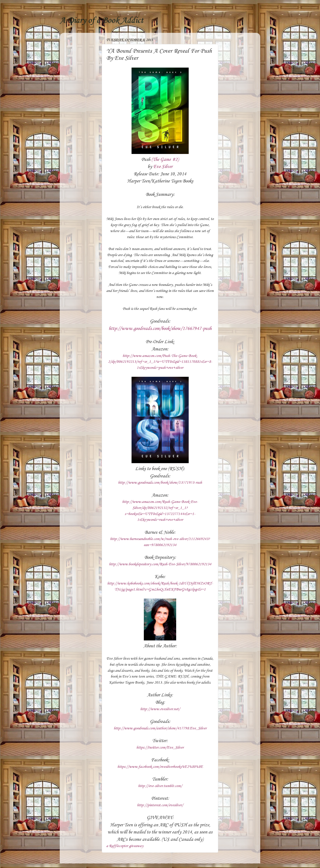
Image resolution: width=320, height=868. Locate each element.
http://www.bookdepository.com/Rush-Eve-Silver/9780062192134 (160, 564)
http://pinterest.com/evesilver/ (160, 805)
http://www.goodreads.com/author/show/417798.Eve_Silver (160, 728)
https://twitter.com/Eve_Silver (160, 748)
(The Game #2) (165, 160)
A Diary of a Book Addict (102, 21)
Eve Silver (163, 167)
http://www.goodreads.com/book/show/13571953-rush (160, 483)
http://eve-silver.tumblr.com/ (160, 786)
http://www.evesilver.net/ (160, 709)
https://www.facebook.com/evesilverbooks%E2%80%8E (160, 767)
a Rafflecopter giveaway (125, 846)
